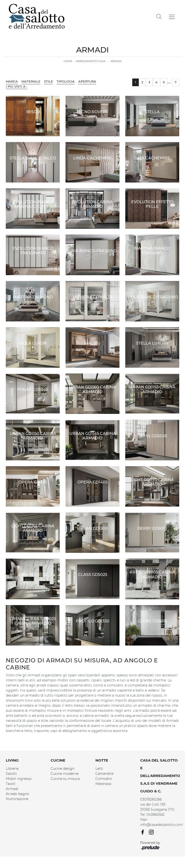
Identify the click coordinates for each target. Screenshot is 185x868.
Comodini (104, 779)
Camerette (104, 774)
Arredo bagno (17, 794)
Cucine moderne (65, 774)
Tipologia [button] (66, 81)
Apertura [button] (87, 81)
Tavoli (11, 784)
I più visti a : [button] (17, 86)
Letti (99, 769)
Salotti (11, 774)
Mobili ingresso (19, 779)
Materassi (103, 784)
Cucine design (63, 769)
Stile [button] (49, 81)
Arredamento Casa (91, 61)
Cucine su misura (65, 779)
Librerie (12, 769)
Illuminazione (17, 799)
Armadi (116, 61)
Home (68, 61)
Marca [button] (12, 81)
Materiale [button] (31, 81)
